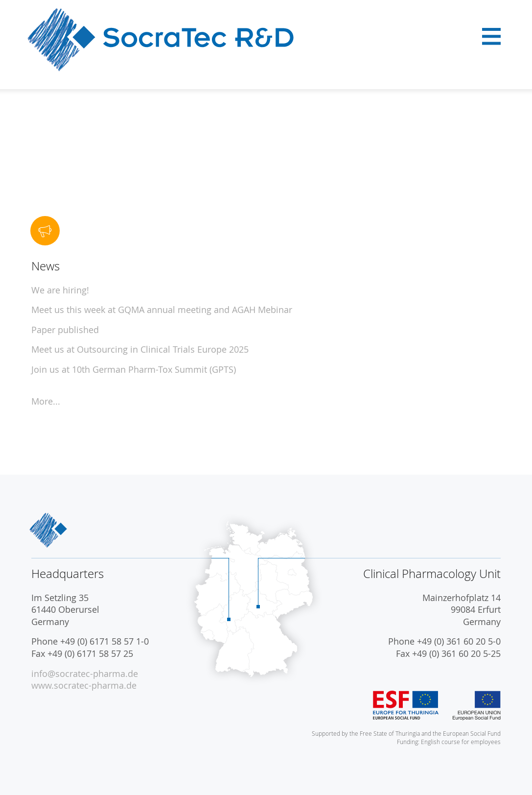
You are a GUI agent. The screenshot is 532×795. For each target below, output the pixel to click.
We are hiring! (60, 290)
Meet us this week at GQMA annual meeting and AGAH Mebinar (162, 310)
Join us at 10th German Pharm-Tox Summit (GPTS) (134, 370)
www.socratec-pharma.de (84, 686)
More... (46, 401)
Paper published (65, 330)
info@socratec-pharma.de (85, 674)
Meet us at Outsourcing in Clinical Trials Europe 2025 (140, 349)
